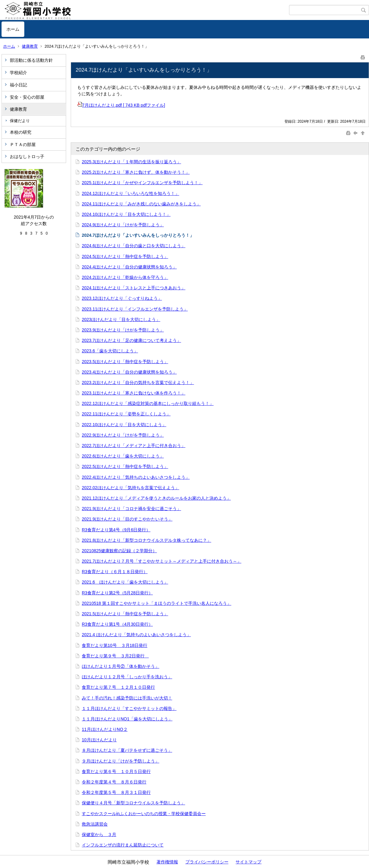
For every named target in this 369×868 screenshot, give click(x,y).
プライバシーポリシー (207, 862)
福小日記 (18, 85)
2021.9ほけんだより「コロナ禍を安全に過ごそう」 (131, 509)
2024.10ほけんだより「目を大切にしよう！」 (126, 214)
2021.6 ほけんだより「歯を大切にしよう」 (125, 582)
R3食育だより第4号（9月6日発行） (116, 530)
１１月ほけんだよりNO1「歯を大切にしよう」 (127, 719)
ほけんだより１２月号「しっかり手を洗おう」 (127, 677)
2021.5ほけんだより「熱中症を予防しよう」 (125, 614)
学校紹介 (18, 73)
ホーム (13, 29)
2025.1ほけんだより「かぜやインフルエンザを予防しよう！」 (142, 183)
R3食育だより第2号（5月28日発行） (117, 593)
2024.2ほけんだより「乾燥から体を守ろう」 (125, 277)
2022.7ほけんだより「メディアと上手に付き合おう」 (134, 446)
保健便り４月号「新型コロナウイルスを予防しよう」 (133, 803)
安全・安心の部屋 (27, 97)
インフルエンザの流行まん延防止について (123, 845)
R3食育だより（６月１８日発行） (115, 572)
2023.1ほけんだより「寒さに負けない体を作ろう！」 (134, 393)
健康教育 (30, 46)
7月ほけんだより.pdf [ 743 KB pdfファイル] (121, 105)
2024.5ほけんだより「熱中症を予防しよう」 (125, 256)
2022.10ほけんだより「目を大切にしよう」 (124, 425)
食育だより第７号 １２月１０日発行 (118, 687)
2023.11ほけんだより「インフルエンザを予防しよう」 (135, 309)
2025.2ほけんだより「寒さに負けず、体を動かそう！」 (136, 172)
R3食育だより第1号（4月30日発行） (117, 624)
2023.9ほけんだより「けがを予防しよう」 (123, 330)
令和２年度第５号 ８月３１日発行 (116, 792)
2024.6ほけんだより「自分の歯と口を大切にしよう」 (134, 246)
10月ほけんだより (99, 740)
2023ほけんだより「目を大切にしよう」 (121, 319)
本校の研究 (21, 132)
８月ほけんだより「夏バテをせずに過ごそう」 (127, 750)
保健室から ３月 (99, 834)
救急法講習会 (95, 824)
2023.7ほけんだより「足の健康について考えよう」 (131, 340)
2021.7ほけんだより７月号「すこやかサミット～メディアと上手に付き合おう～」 (162, 561)
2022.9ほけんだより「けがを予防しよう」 (123, 435)
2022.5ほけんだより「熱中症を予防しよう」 (125, 466)
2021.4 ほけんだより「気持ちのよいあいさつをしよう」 (136, 635)
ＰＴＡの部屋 (23, 145)
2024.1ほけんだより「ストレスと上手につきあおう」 (134, 288)
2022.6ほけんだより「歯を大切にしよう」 (123, 456)
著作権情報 (167, 862)
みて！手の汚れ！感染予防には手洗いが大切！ (127, 698)
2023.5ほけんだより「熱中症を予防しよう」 (125, 362)
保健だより (20, 121)
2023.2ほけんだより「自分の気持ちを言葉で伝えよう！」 (138, 382)
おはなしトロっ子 (27, 157)
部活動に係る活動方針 (31, 60)
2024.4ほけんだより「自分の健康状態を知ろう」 (129, 267)
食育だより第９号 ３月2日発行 (115, 656)
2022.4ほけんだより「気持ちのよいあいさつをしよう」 (136, 477)
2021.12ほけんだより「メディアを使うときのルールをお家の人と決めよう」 (156, 498)
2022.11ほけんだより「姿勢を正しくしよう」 (126, 414)
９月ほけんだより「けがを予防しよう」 (121, 761)
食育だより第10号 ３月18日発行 (115, 645)
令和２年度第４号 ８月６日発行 (114, 782)
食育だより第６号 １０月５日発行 (116, 771)
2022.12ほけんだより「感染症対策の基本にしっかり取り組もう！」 (148, 403)
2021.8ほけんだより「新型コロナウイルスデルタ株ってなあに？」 (147, 540)
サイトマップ (248, 862)
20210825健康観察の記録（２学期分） (119, 551)
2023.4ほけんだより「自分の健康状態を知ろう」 (129, 372)
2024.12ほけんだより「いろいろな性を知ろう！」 (131, 193)
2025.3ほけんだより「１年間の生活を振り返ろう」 (131, 162)
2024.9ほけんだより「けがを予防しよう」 (123, 225)
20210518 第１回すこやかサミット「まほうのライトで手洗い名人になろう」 (157, 603)
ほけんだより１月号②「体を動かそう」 (121, 666)
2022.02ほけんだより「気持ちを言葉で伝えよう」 (131, 488)
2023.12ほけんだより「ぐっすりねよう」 (122, 298)
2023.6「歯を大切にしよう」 (110, 351)
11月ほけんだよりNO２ (105, 729)
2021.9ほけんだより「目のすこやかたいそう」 (127, 519)
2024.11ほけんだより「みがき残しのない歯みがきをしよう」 (141, 204)
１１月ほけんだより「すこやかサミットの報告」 (129, 708)
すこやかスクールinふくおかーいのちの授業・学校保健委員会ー (144, 814)
